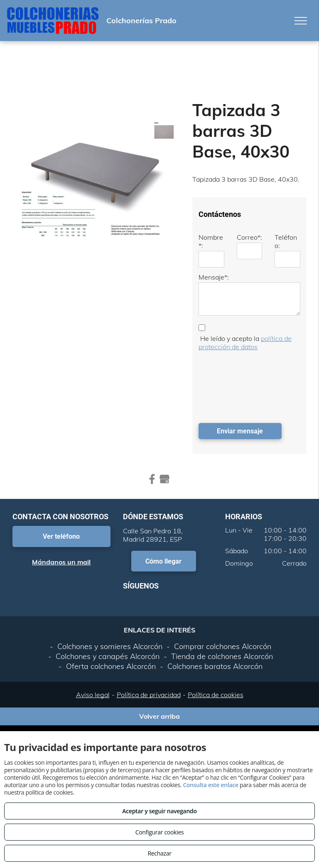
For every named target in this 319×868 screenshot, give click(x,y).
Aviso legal (93, 695)
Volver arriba (159, 716)
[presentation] (233, 385)
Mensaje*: (214, 277)
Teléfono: (286, 241)
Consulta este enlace (210, 785)
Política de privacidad (149, 695)
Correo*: (249, 237)
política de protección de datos (245, 343)
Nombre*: (211, 241)
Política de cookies (216, 695)
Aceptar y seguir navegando (159, 811)
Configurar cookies (160, 832)
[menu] (301, 21)
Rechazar (159, 853)
